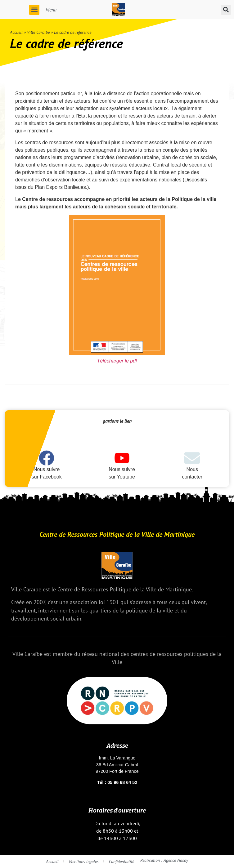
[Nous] (192, 458)
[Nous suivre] (47, 458)
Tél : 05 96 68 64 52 (117, 782)
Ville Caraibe (38, 32)
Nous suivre (47, 469)
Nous (192, 469)
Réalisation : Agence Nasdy (164, 860)
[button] (34, 10)
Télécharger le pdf (117, 361)
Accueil (16, 32)
